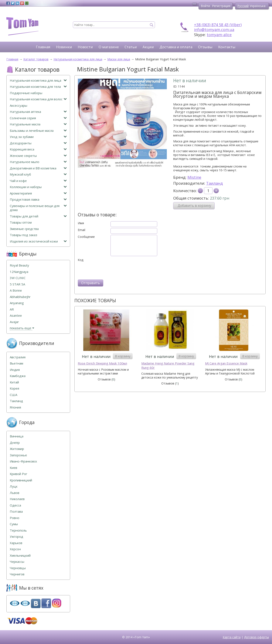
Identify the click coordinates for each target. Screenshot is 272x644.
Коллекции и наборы (38, 187)
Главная (43, 47)
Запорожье (18, 455)
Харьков (16, 543)
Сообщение (86, 237)
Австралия (18, 357)
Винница (17, 436)
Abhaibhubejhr (20, 297)
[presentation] (110, 270)
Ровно (15, 518)
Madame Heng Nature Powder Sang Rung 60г (168, 365)
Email (81, 230)
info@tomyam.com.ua (214, 30)
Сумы (14, 524)
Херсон (15, 549)
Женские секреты (38, 156)
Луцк (14, 486)
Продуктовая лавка (38, 199)
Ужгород (16, 537)
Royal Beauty (19, 265)
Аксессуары (18, 106)
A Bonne (16, 290)
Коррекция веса (38, 149)
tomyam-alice (219, 35)
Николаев (17, 499)
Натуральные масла (38, 124)
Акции (148, 47)
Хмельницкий (20, 555)
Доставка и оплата (176, 47)
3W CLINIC (18, 278)
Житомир (17, 449)
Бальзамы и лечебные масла (38, 131)
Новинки (64, 47)
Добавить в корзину (194, 206)
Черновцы (18, 568)
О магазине (109, 47)
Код (81, 260)
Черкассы (17, 562)
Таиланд (215, 183)
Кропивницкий (21, 480)
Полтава (16, 511)
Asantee (16, 316)
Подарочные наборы (26, 93)
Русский (243, 6)
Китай (14, 382)
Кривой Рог (18, 474)
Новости (85, 47)
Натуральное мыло (38, 162)
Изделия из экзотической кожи (38, 241)
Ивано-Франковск (23, 461)
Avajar (14, 322)
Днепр (15, 443)
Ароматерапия (38, 193)
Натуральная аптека (38, 112)
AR (12, 309)
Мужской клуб (38, 174)
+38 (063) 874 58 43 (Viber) (218, 25)
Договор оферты (256, 637)
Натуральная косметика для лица (38, 80)
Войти (205, 6)
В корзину (123, 356)
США (13, 395)
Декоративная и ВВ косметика (38, 168)
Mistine (194, 177)
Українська (258, 6)
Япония (15, 407)
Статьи (131, 47)
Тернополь (18, 530)
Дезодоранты (38, 143)
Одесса (15, 505)
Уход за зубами (38, 137)
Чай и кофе (38, 181)
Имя (81, 223)
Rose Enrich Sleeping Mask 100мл (102, 363)
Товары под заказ (23, 235)
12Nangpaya (19, 272)
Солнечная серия (38, 118)
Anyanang (17, 303)
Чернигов (17, 574)
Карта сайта (232, 637)
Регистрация (221, 6)
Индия (15, 370)
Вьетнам (16, 363)
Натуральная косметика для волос (38, 99)
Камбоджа (18, 376)
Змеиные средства (24, 229)
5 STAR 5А (17, 284)
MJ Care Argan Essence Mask (226, 363)
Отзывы (205, 47)
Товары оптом (21, 222)
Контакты (227, 47)
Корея (14, 388)
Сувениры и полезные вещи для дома (38, 208)
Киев (13, 468)
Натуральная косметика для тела (38, 87)
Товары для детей (38, 216)
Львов (15, 493)
